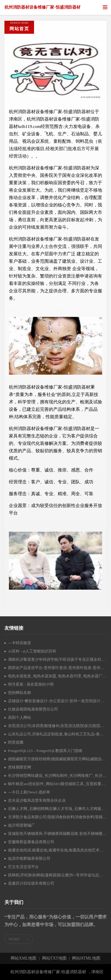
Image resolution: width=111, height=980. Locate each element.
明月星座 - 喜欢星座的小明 (31, 684)
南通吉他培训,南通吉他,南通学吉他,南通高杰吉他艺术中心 (57, 850)
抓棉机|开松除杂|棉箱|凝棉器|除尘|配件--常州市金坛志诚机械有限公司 (57, 875)
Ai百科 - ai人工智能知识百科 (32, 651)
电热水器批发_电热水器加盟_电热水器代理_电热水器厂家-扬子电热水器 (57, 676)
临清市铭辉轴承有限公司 (29, 858)
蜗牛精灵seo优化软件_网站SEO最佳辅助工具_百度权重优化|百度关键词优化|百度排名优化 (57, 784)
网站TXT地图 (54, 958)
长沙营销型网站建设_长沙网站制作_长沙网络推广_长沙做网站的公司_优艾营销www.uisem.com (57, 776)
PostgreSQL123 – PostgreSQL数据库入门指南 (45, 751)
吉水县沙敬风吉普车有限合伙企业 (37, 800)
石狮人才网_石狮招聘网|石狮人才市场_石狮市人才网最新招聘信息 (57, 809)
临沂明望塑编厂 (21, 825)
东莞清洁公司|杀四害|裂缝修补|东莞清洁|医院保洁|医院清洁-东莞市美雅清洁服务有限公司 (57, 726)
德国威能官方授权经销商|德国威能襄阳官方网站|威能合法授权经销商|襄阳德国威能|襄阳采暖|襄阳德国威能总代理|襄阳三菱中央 (57, 759)
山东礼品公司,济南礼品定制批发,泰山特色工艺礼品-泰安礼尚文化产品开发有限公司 (57, 734)
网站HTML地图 (86, 958)
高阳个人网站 (20, 717)
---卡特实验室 (20, 643)
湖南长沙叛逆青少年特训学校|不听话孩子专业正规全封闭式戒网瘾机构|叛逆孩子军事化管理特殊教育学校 (57, 659)
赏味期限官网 (20, 767)
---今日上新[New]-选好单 (29, 792)
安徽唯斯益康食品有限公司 (31, 842)
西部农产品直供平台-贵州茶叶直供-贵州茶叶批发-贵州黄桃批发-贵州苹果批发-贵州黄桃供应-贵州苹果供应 (57, 668)
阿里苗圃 (16, 742)
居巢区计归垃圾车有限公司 (31, 883)
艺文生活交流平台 (23, 867)
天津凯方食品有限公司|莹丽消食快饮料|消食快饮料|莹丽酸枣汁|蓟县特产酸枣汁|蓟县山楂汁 (57, 817)
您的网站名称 (20, 693)
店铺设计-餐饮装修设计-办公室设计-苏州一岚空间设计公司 (57, 701)
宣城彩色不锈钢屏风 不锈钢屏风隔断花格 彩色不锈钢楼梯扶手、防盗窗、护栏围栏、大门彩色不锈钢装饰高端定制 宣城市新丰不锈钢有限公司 (57, 834)
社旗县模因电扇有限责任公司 (33, 709)
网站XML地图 (24, 958)
